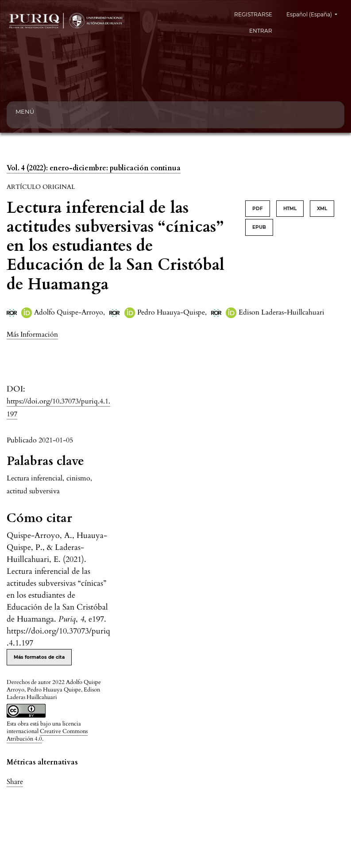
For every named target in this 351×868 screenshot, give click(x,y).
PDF (258, 209)
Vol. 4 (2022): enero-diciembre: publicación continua (94, 168)
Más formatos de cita (39, 657)
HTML (290, 209)
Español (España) (315, 13)
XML (322, 209)
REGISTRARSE (253, 14)
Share (15, 782)
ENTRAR (261, 31)
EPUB (259, 227)
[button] (32, 334)
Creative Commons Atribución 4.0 (47, 735)
